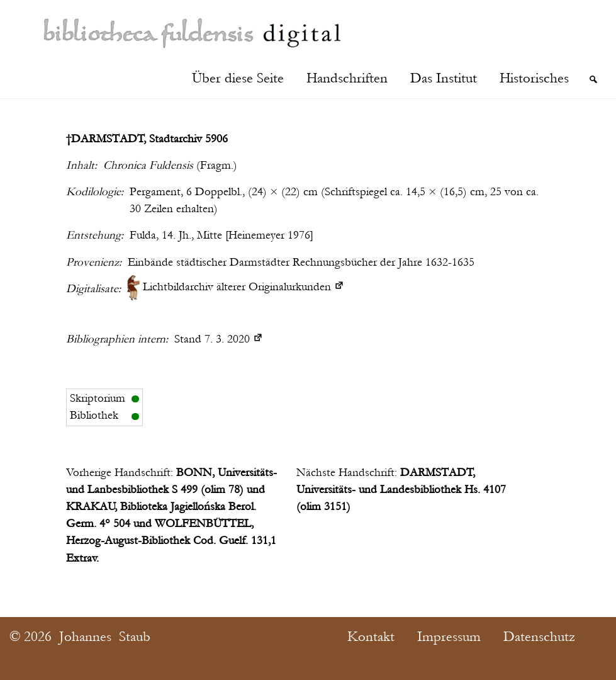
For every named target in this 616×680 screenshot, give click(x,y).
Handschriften (347, 78)
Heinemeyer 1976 (269, 235)
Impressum (449, 637)
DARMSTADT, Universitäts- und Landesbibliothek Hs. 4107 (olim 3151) (401, 490)
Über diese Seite (238, 78)
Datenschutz (539, 637)
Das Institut (444, 78)
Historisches (534, 78)
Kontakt (371, 637)
